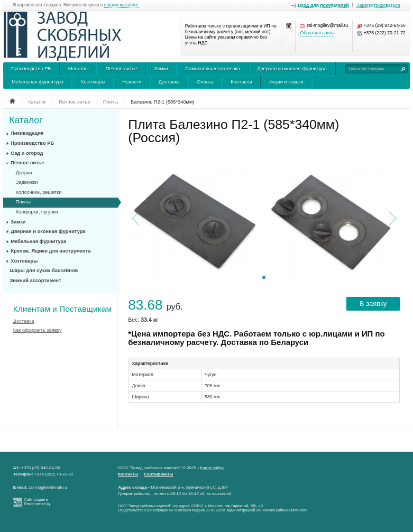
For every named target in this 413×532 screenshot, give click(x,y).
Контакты (241, 82)
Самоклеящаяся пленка (213, 69)
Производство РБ (31, 69)
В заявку (373, 304)
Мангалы (79, 69)
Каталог (26, 120)
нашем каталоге (121, 5)
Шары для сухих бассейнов (44, 270)
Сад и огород (27, 153)
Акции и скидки (286, 82)
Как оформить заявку (38, 330)
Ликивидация (27, 133)
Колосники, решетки (39, 192)
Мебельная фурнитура (38, 82)
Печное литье (121, 69)
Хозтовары (93, 82)
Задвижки (27, 182)
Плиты (23, 202)
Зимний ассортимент (36, 281)
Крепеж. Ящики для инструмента (51, 251)
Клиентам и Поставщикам (62, 309)
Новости (132, 82)
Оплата (205, 82)
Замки (161, 69)
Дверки (24, 173)
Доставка (169, 82)
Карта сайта (212, 468)
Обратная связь (317, 33)
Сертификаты (158, 474)
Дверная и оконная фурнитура (292, 69)
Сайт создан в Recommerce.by (38, 502)
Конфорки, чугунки (37, 212)
